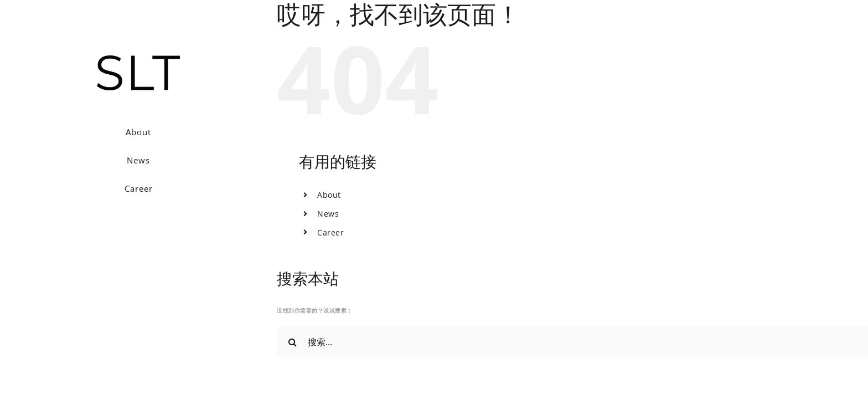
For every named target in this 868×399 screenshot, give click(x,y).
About (329, 195)
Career (330, 232)
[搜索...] (572, 342)
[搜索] (292, 342)
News (328, 214)
